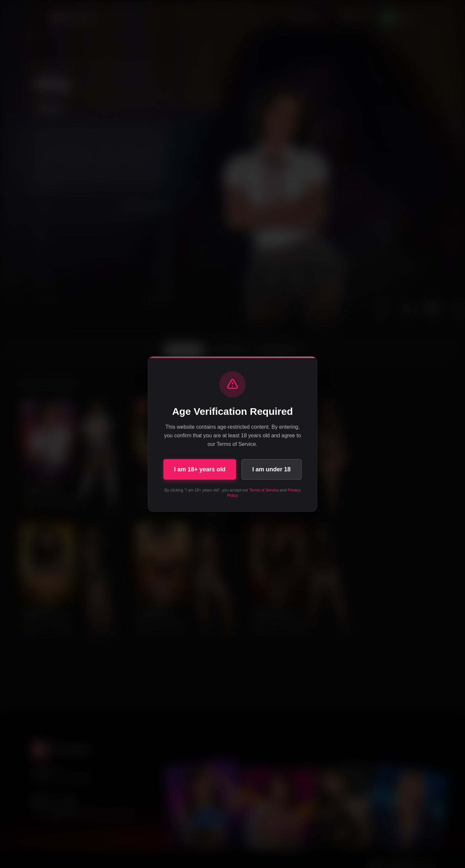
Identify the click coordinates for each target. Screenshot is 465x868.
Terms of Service (264, 490)
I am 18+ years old (200, 469)
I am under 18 (272, 469)
